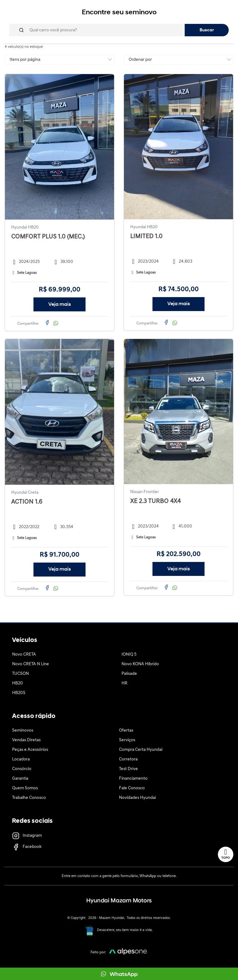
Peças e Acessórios (30, 750)
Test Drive (128, 769)
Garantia (20, 779)
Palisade (129, 674)
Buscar (207, 30)
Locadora (21, 759)
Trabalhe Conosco (29, 798)
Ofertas (126, 731)
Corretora (128, 759)
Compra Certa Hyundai (141, 750)
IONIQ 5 (129, 655)
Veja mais (60, 305)
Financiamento (133, 779)
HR (124, 683)
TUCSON (20, 674)
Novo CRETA (24, 655)
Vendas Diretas (26, 740)
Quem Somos (25, 788)
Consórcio (22, 769)
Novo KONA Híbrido (140, 664)
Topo (226, 854)
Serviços (127, 740)
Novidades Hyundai (137, 798)
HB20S (19, 693)
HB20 (18, 683)
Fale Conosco (132, 788)
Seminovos (23, 731)
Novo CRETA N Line (31, 664)
